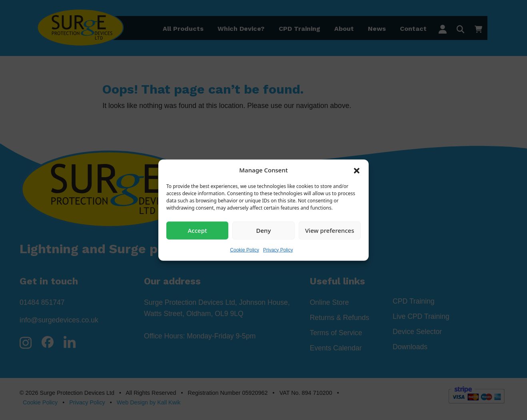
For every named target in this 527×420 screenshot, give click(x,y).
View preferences (330, 230)
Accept (198, 230)
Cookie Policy (245, 250)
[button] (357, 170)
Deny (264, 230)
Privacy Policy (278, 250)
